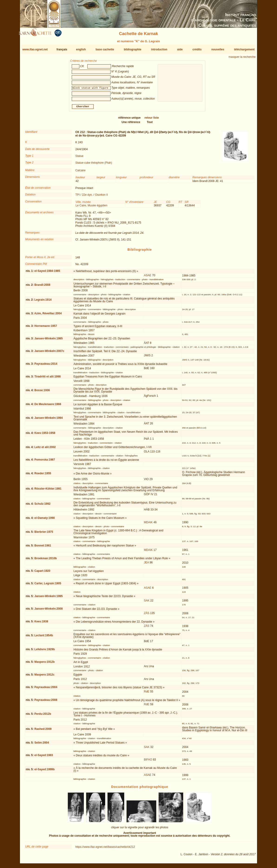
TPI (77, 197)
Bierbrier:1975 (44, 534)
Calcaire (80, 172)
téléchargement (244, 49)
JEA (146, 564)
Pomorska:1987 (45, 462)
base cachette (105, 49)
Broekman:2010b (46, 560)
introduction (159, 49)
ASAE (148, 277)
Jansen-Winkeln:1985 (49, 340)
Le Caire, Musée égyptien (91, 207)
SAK (147, 602)
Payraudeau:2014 (46, 366)
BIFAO (148, 761)
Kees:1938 (41, 623)
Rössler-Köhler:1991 (48, 491)
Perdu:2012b (43, 716)
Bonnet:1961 (43, 547)
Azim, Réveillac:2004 (48, 315)
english (81, 49)
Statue (79, 158)
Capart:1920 (42, 573)
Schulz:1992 (42, 506)
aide (180, 49)
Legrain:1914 (43, 302)
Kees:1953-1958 (45, 435)
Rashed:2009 (43, 731)
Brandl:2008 (42, 287)
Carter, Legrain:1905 (48, 585)
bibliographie (132, 49)
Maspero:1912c (44, 676)
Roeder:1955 (43, 475)
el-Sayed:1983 (44, 757)
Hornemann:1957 (46, 328)
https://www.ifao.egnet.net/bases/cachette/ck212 (105, 849)
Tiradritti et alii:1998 (47, 378)
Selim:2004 (42, 744)
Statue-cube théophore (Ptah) (94, 165)
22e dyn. (87, 197)
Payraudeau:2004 (46, 689)
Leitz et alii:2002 (45, 449)
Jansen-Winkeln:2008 (49, 611)
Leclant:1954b (44, 637)
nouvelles (218, 49)
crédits (197, 49)
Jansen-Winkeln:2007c (49, 353)
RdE (147, 693)
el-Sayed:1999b (44, 771)
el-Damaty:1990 (45, 520)
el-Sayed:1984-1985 (47, 273)
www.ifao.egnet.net (35, 49)
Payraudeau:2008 (46, 702)
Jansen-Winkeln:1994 (49, 420)
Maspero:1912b (44, 664)
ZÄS (147, 615)
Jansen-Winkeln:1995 (49, 598)
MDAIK (148, 524)
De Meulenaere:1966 (48, 406)
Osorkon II (101, 197)
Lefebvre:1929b (45, 651)
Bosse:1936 (42, 392)
